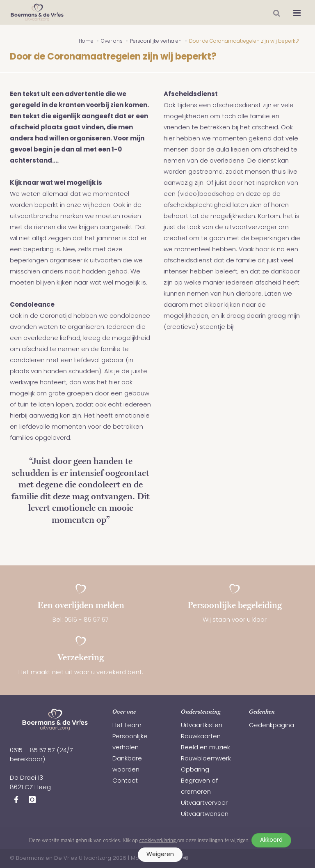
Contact (125, 781)
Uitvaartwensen (205, 814)
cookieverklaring (158, 840)
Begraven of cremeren (199, 787)
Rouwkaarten (201, 737)
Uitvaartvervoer (204, 803)
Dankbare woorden (127, 765)
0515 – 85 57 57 (32, 751)
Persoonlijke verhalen (130, 742)
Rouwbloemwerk (206, 759)
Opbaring (195, 770)
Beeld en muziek (205, 748)
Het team (127, 726)
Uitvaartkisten (202, 726)
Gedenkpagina (272, 726)
